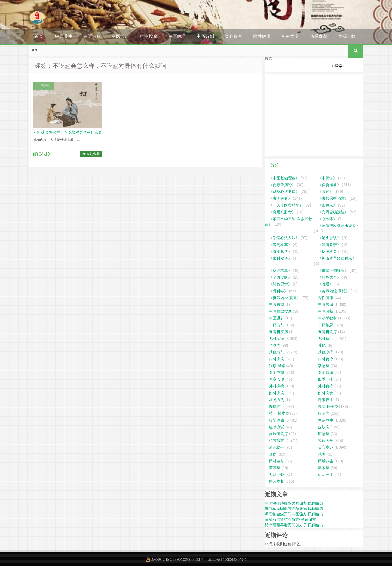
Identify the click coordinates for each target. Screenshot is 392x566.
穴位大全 (326, 441)
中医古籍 (92, 36)
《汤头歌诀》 (329, 238)
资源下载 (347, 36)
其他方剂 (277, 352)
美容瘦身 (234, 36)
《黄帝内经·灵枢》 (334, 291)
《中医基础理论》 (284, 178)
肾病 (273, 454)
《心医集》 (327, 219)
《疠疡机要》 (329, 251)
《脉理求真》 (280, 270)
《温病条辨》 (329, 245)
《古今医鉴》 (280, 198)
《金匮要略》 (280, 277)
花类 (322, 454)
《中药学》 (327, 178)
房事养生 (326, 400)
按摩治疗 (277, 407)
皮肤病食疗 (278, 434)
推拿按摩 (149, 36)
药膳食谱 (318, 36)
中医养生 (64, 36)
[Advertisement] (314, 115)
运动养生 (326, 475)
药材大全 (290, 36)
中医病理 (177, 36)
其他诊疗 (326, 352)
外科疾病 (277, 386)
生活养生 (44, 86)
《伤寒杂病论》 (282, 185)
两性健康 (262, 36)
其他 (322, 345)
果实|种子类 (328, 407)
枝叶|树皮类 (279, 413)
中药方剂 (205, 36)
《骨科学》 (278, 291)
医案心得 (277, 379)
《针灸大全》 (329, 277)
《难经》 (326, 284)
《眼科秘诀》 (280, 258)
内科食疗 (326, 359)
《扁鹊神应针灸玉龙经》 (339, 226)
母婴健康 (277, 420)
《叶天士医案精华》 (286, 205)
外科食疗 (326, 386)
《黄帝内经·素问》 (285, 298)
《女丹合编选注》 (333, 212)
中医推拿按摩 (280, 311)
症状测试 (277, 427)
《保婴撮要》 (329, 185)
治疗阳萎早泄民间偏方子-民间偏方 (294, 525)
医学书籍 (277, 373)
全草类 (275, 345)
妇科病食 (326, 393)
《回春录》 (327, 205)
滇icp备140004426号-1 (227, 559)
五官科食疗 (327, 332)
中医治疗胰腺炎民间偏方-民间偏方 (294, 503)
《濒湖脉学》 (280, 251)
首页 (39, 36)
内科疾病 (277, 359)
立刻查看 (91, 154)
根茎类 (324, 413)
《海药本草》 (280, 245)
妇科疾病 (277, 393)
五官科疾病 (278, 332)
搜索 (269, 59)
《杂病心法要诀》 (284, 238)
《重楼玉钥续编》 (333, 270)
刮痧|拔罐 (277, 366)
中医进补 (277, 318)
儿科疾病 (277, 339)
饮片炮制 (277, 481)
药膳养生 (326, 461)
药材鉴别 (277, 461)
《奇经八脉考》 (282, 212)
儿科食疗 (326, 339)
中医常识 (120, 36)
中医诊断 (326, 311)
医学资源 (326, 373)
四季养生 (326, 379)
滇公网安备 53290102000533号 (177, 559)
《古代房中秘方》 (333, 198)
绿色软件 (277, 447)
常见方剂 (277, 400)
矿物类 (324, 434)
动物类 (324, 366)
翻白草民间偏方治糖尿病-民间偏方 (294, 509)
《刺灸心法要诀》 (284, 192)
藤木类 (324, 468)
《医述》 (326, 192)
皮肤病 (324, 427)
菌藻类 (275, 468)
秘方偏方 (277, 441)
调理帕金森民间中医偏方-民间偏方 (294, 514)
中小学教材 (327, 318)
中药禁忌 (326, 325)
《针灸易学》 (280, 284)
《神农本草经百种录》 (337, 258)
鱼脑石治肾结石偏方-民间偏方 (290, 519)
